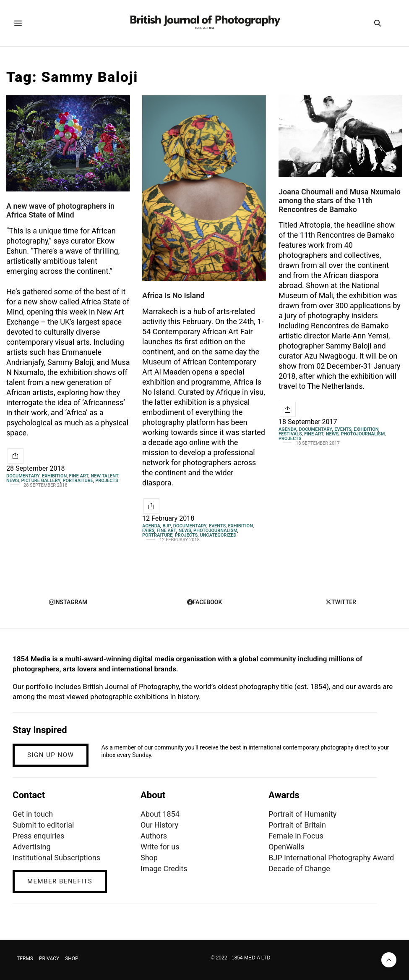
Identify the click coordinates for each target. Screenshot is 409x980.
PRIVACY (49, 959)
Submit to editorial (43, 825)
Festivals (290, 434)
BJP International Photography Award (331, 858)
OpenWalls (287, 847)
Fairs (148, 531)
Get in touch (33, 814)
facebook (205, 602)
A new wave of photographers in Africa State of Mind (60, 210)
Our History (159, 825)
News (13, 481)
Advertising (32, 847)
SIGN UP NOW (51, 755)
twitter (341, 602)
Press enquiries (38, 836)
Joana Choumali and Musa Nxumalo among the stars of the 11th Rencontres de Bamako (340, 200)
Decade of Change (299, 869)
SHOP (72, 959)
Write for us (160, 847)
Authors (154, 836)
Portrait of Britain (297, 825)
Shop (149, 858)
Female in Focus (296, 836)
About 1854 (160, 814)
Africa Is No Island (173, 295)
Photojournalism (215, 531)
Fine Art (79, 476)
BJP (167, 526)
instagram (68, 602)
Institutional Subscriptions (56, 858)
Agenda (151, 526)
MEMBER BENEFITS (60, 881)
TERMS (25, 959)
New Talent (105, 476)
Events (218, 526)
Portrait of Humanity (302, 814)
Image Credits (164, 869)
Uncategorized (218, 535)
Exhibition (54, 476)
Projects (107, 481)
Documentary (23, 476)
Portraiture (78, 481)
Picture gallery (41, 481)
